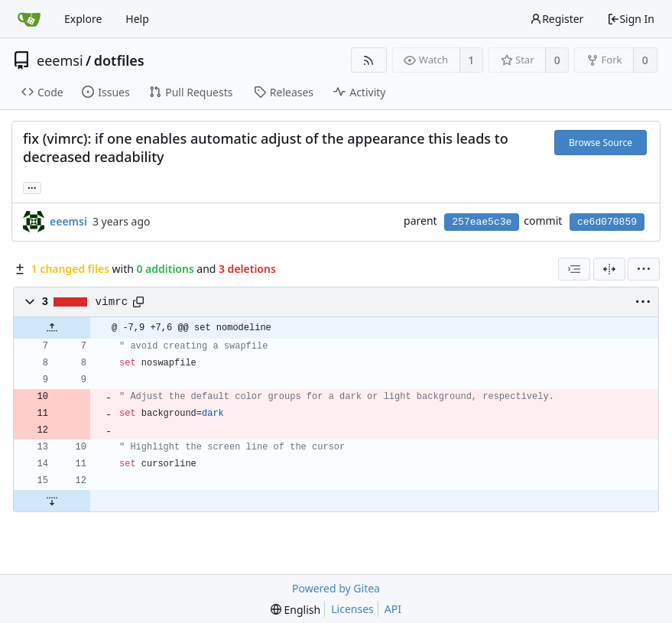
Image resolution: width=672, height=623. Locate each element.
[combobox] (574, 269)
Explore (83, 19)
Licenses (352, 609)
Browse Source (601, 143)
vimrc (112, 302)
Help (137, 19)
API (393, 609)
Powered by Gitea (336, 588)
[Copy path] (138, 302)
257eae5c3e (482, 222)
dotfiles (119, 60)
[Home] (29, 19)
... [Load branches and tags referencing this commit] (32, 187)
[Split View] (609, 269)
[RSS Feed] (369, 60)
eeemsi (60, 60)
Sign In (631, 19)
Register (557, 19)
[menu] (644, 269)
